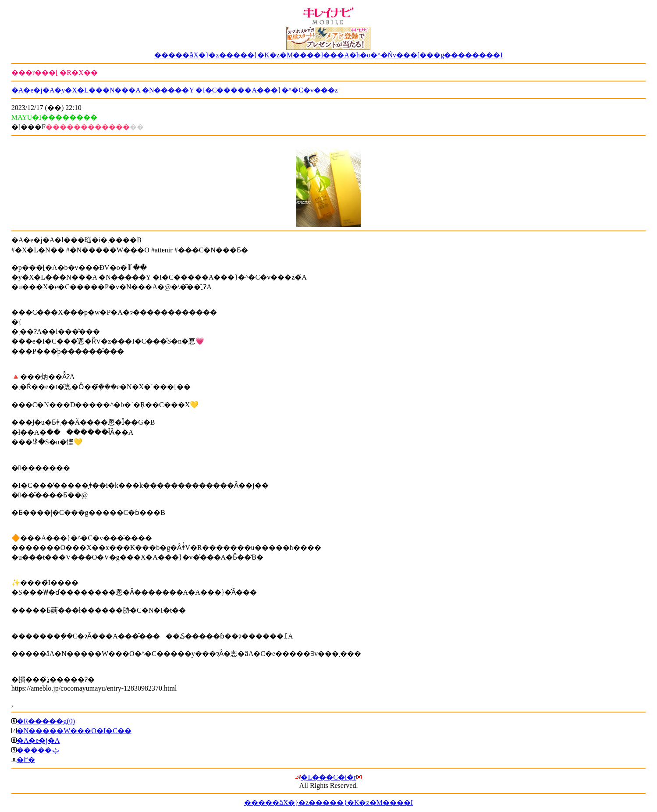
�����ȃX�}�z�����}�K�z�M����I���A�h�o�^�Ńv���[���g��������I (328, 55)
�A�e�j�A (38, 740)
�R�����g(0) (46, 721)
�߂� (26, 760)
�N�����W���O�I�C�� (74, 731)
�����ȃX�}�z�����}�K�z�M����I (328, 803)
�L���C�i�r (328, 777)
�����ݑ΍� (38, 750)
